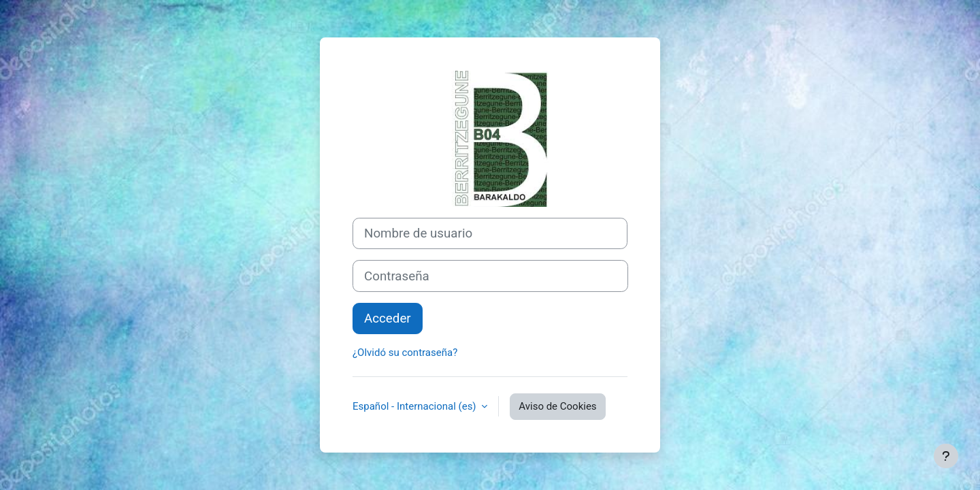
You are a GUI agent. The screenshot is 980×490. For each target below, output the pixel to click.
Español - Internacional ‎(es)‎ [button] (415, 406)
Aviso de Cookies (557, 406)
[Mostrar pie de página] (946, 456)
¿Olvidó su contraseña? (405, 353)
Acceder (388, 318)
